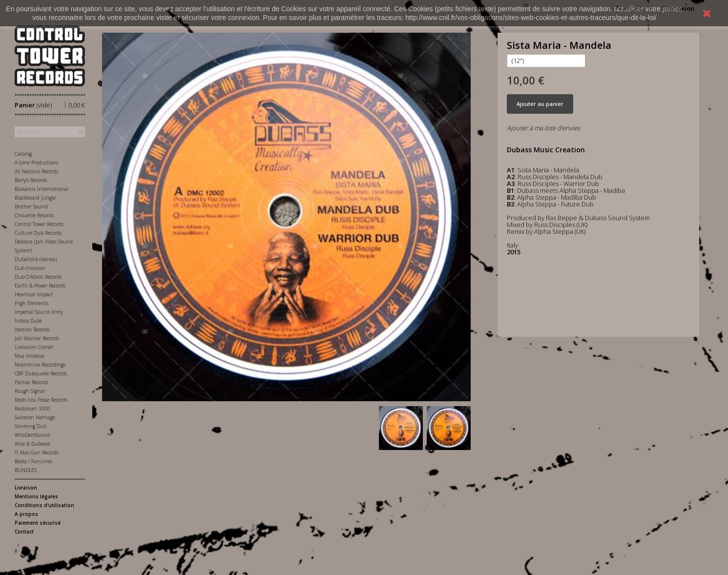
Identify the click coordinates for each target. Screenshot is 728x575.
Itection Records (32, 329)
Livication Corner (34, 347)
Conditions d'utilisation (44, 505)
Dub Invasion (30, 268)
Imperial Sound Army (39, 312)
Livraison (26, 488)
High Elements (31, 303)
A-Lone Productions (36, 163)
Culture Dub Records (38, 233)
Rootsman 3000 (32, 409)
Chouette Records (34, 215)
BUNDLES (26, 470)
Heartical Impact (34, 294)
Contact (24, 532)
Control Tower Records (39, 224)
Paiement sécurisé (38, 523)
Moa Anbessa (30, 356)
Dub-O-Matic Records (38, 277)
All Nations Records (36, 171)
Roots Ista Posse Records (41, 400)
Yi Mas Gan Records (37, 452)
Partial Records (31, 382)
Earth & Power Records (40, 286)
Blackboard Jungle (35, 198)
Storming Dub (31, 426)
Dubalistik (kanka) (36, 259)
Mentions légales (36, 496)
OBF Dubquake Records (41, 373)
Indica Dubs (28, 321)
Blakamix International (42, 189)
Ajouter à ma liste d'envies (543, 128)
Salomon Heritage (35, 417)
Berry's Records (31, 180)
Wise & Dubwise (32, 444)
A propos (26, 514)
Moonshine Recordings (40, 365)
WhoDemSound (32, 435)
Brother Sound (31, 206)
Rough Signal (30, 391)
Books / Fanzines (33, 461)
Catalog (23, 154)
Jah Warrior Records (37, 338)
